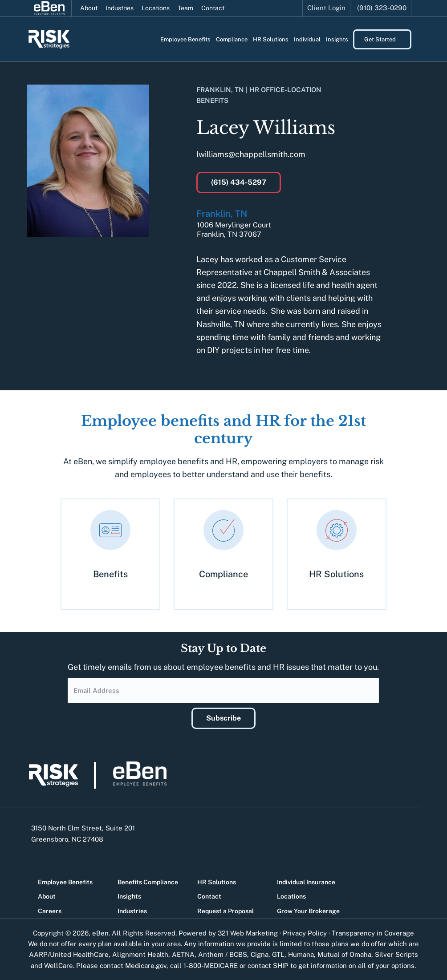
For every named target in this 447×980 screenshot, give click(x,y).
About (89, 8)
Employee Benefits (65, 882)
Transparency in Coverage (373, 933)
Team (185, 8)
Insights (129, 896)
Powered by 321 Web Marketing (228, 933)
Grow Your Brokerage (308, 911)
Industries (120, 8)
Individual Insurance (306, 882)
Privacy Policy (305, 933)
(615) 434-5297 (239, 182)
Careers (50, 911)
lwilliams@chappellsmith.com (251, 154)
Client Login (326, 8)
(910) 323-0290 (382, 8)
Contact (213, 8)
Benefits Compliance (148, 882)
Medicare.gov (146, 966)
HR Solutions (217, 882)
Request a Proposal (226, 911)
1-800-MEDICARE (211, 966)
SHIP (281, 966)
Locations (156, 8)
